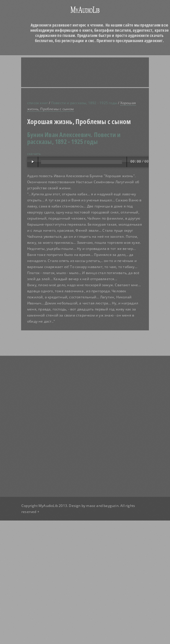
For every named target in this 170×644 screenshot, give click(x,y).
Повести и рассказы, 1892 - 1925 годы (84, 103)
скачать (34, 154)
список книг (38, 103)
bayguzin (111, 506)
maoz (91, 506)
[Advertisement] (72, 72)
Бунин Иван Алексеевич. (60, 134)
